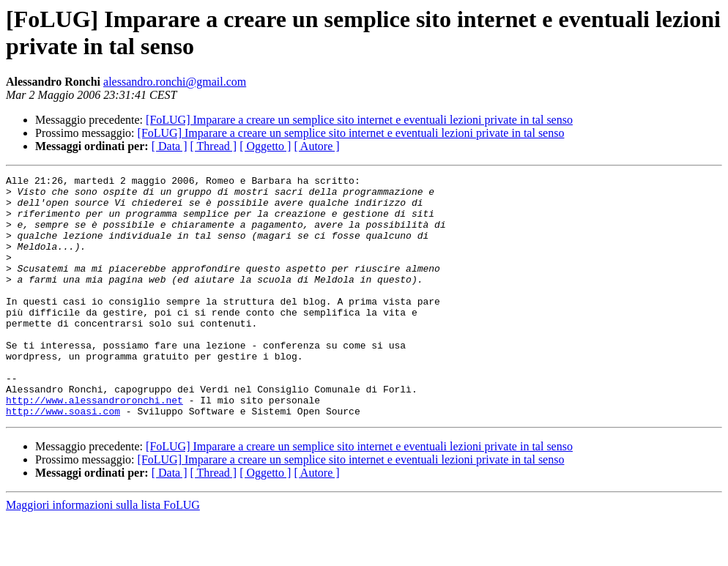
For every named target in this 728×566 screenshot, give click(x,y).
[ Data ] (170, 146)
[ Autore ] (316, 146)
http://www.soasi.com (63, 459)
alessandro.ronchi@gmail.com (175, 82)
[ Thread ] (214, 146)
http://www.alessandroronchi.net (94, 446)
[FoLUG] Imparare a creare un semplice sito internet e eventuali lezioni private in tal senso (359, 120)
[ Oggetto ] (265, 146)
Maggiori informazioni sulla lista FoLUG (103, 553)
